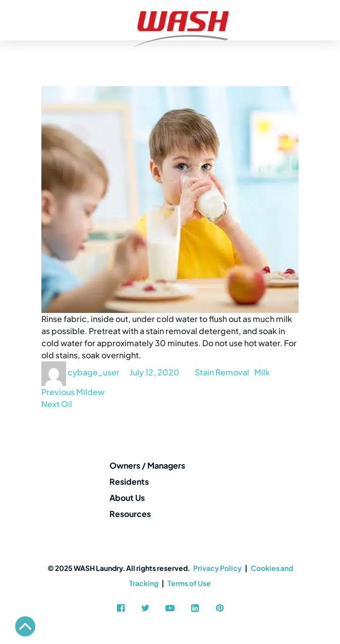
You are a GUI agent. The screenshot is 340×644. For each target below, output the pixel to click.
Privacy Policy (217, 568)
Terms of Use (189, 583)
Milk (262, 372)
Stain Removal (222, 372)
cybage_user (94, 372)
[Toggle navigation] (11, 20)
